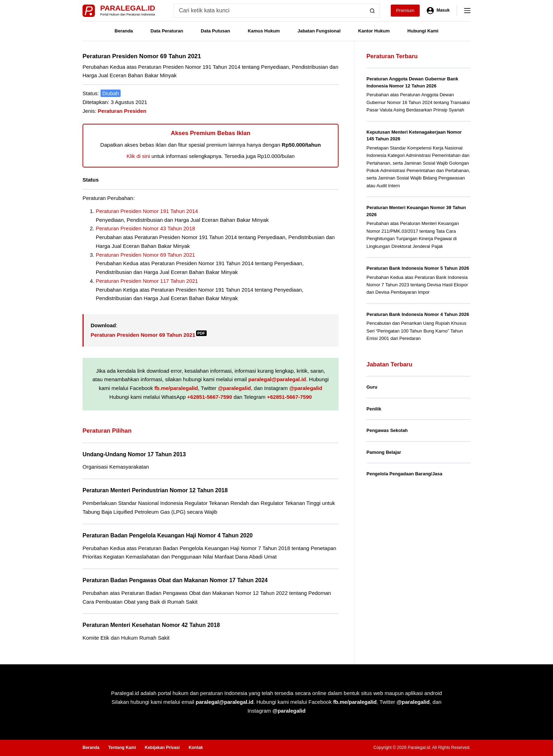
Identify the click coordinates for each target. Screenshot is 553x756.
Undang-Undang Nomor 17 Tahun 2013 (134, 454)
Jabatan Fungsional (319, 31)
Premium (405, 10)
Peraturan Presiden (122, 111)
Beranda (124, 31)
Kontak (196, 748)
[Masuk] (438, 11)
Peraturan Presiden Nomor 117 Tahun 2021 (147, 281)
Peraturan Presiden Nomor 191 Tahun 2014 (147, 211)
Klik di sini (138, 156)
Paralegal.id (128, 8)
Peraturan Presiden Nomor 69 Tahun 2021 (146, 255)
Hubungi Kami (423, 31)
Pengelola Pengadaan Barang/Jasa (404, 474)
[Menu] (467, 11)
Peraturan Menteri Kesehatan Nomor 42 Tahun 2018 (151, 625)
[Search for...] (270, 11)
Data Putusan (215, 31)
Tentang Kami (122, 748)
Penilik (374, 409)
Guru (372, 387)
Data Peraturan (167, 31)
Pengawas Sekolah (387, 430)
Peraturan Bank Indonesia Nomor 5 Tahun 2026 (418, 268)
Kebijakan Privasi (162, 748)
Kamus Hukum (264, 31)
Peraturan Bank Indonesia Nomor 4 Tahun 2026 (418, 314)
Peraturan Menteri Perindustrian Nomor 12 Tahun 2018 (155, 490)
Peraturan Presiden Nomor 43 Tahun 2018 (146, 228)
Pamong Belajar (384, 452)
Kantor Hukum (374, 31)
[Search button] (372, 11)
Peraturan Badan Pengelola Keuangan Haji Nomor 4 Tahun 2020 (168, 535)
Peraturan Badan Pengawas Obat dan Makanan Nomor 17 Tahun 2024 (175, 580)
